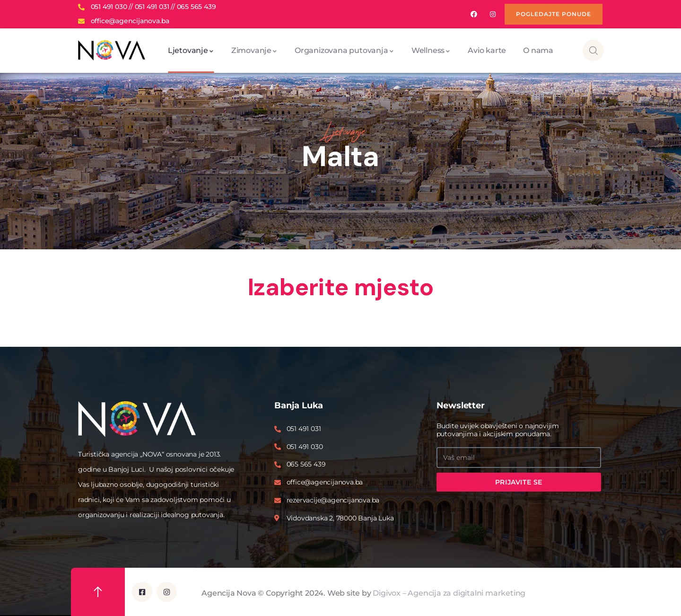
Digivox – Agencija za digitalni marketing (449, 593)
